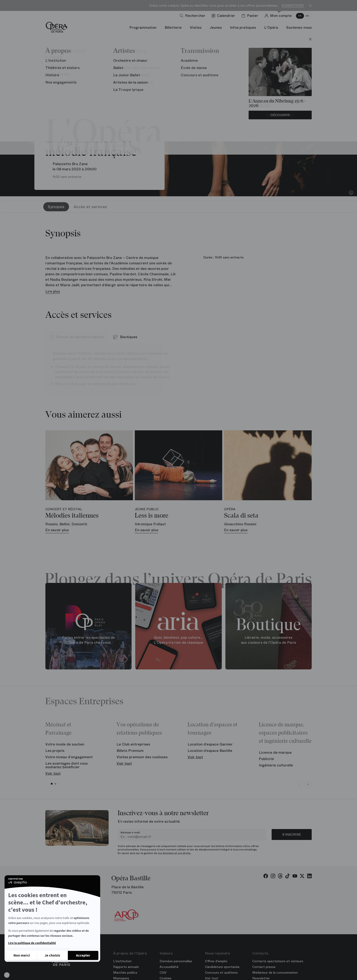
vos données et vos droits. (174, 853)
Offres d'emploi (216, 961)
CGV (163, 972)
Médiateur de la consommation (275, 972)
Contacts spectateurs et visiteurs (278, 961)
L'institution (122, 961)
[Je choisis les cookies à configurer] (52, 955)
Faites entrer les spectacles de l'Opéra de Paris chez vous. (89, 640)
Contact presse (264, 967)
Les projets (55, 751)
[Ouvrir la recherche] (193, 16)
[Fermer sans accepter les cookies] (22, 955)
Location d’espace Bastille (210, 751)
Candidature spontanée (222, 967)
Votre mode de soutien (65, 744)
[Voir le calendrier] (224, 16)
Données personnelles (176, 961)
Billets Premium (130, 751)
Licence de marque (275, 752)
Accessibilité (169, 967)
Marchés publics (125, 972)
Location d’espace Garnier (210, 744)
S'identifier (293, 6)
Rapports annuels (126, 967)
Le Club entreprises (133, 744)
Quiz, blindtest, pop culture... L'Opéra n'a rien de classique (178, 640)
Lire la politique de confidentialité (32, 943)
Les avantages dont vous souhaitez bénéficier (66, 765)
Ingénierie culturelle (276, 765)
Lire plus (53, 291)
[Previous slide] (299, 784)
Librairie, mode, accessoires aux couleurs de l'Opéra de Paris (268, 640)
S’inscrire (292, 835)
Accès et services (90, 207)
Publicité (266, 759)
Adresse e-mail (130, 832)
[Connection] (279, 16)
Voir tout (53, 773)
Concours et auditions (221, 972)
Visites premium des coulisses (142, 757)
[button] (7, 975)
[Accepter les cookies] (83, 955)
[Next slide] (308, 784)
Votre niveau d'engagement (69, 757)
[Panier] (251, 16)
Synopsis (56, 207)
